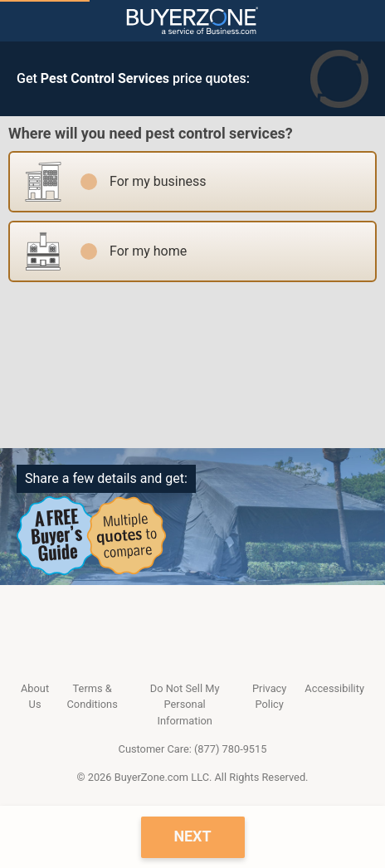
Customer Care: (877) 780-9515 (193, 749)
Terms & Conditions (93, 696)
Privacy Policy (269, 696)
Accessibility (334, 688)
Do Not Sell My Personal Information (185, 704)
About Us (35, 696)
